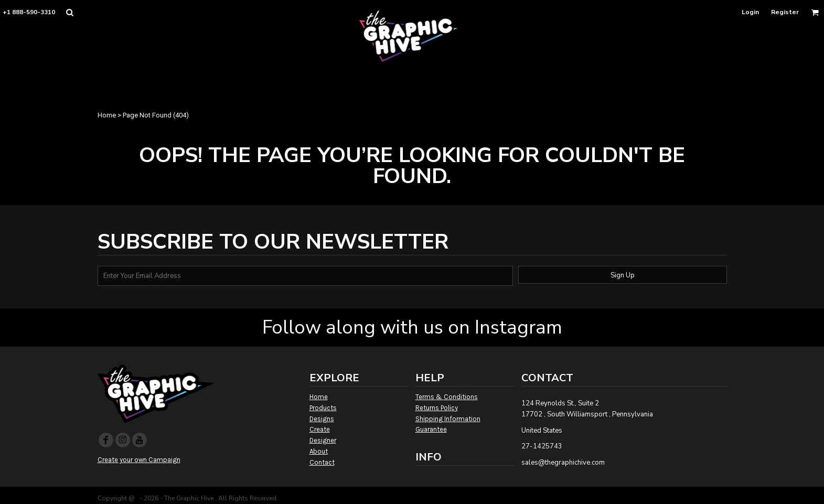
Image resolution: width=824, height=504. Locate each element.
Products (323, 408)
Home (107, 115)
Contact (322, 462)
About (319, 451)
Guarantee (431, 429)
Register (785, 12)
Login (750, 12)
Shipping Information (448, 419)
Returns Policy (437, 408)
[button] (69, 12)
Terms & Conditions (447, 397)
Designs (322, 419)
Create (320, 429)
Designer (323, 440)
